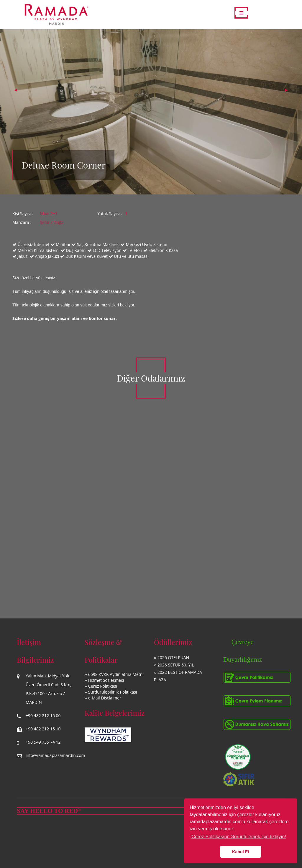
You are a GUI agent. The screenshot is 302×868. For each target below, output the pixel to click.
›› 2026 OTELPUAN (171, 657)
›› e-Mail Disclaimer (103, 698)
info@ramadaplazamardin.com (55, 755)
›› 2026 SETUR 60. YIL (174, 665)
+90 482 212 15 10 (43, 729)
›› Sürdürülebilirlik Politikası (111, 692)
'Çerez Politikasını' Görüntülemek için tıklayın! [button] (238, 837)
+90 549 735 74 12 (43, 742)
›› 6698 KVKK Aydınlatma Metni (114, 674)
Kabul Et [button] (241, 852)
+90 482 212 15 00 (43, 716)
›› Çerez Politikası (101, 686)
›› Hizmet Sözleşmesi (104, 680)
